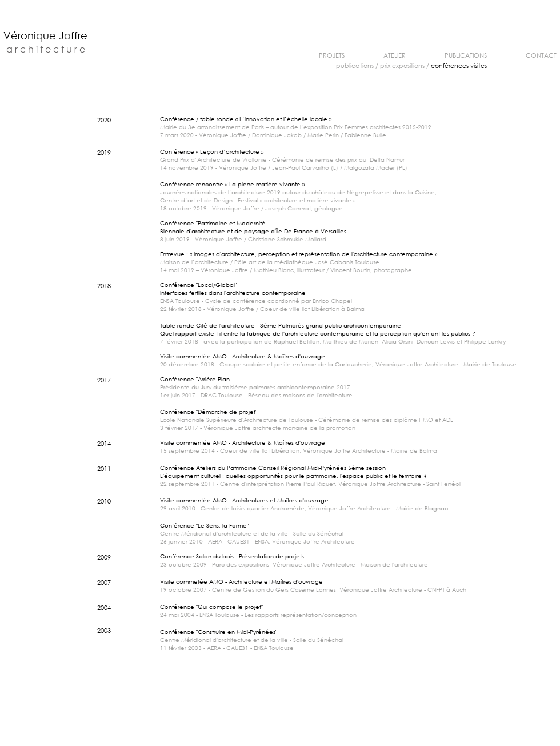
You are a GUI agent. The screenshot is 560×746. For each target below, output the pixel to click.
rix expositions (405, 66)
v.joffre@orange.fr (352, 743)
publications (355, 66)
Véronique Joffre (45, 35)
